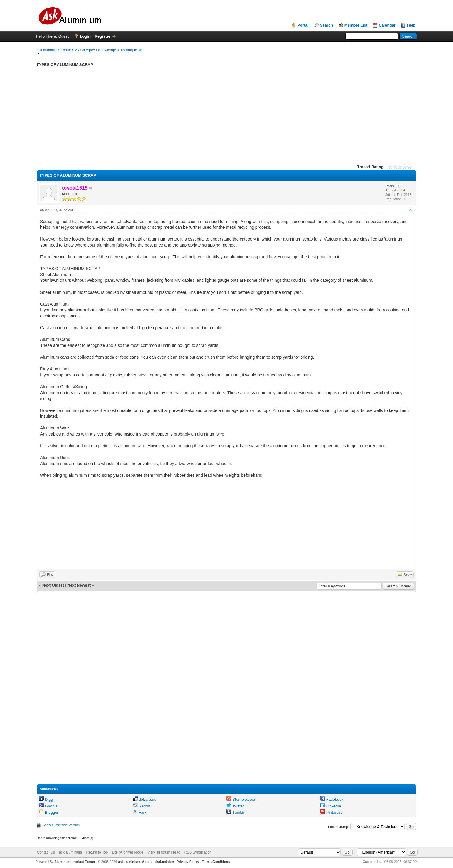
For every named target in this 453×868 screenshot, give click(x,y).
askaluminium (129, 862)
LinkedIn (331, 806)
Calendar (387, 25)
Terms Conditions (216, 862)
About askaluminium (158, 862)
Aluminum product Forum (75, 862)
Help (411, 25)
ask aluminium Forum (54, 50)
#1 (411, 210)
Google (48, 806)
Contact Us (46, 852)
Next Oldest (53, 585)
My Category (85, 50)
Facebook (332, 799)
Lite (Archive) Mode (128, 852)
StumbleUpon (241, 799)
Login (85, 36)
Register (103, 36)
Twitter (235, 806)
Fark (140, 812)
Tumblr (235, 812)
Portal (303, 25)
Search (326, 25)
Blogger (49, 812)
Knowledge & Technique (118, 50)
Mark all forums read (164, 852)
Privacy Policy (188, 862)
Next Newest (79, 585)
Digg (46, 799)
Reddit (141, 806)
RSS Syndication (198, 852)
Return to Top (97, 852)
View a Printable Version (62, 825)
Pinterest (331, 812)
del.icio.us (144, 799)
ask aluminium (70, 852)
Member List (356, 25)
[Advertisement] (218, 120)
